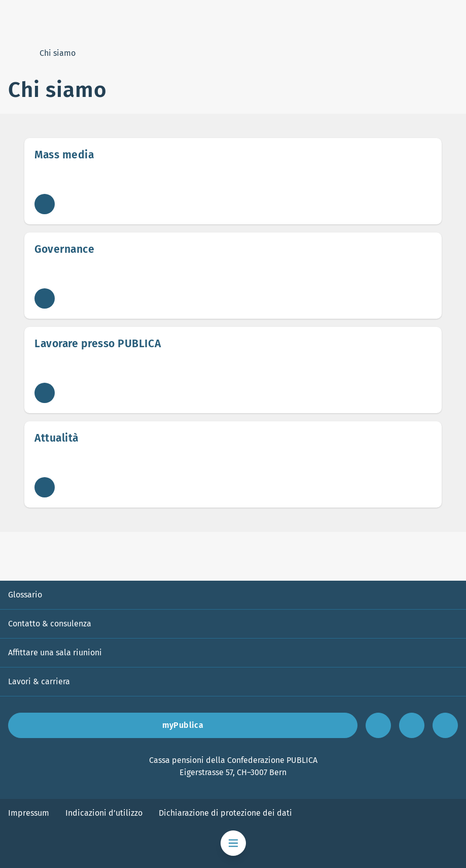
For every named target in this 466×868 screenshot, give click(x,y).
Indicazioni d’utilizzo (104, 813)
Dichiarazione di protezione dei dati (225, 813)
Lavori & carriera (39, 681)
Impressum (29, 813)
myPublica (183, 725)
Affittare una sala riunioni (55, 653)
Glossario (25, 595)
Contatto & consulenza (50, 624)
